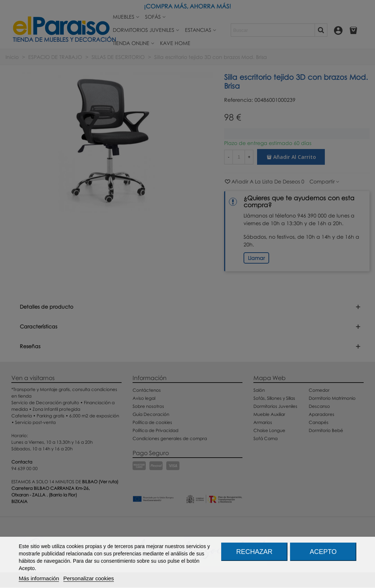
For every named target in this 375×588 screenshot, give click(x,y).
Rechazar (254, 552)
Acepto (323, 552)
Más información (39, 578)
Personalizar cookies (89, 578)
